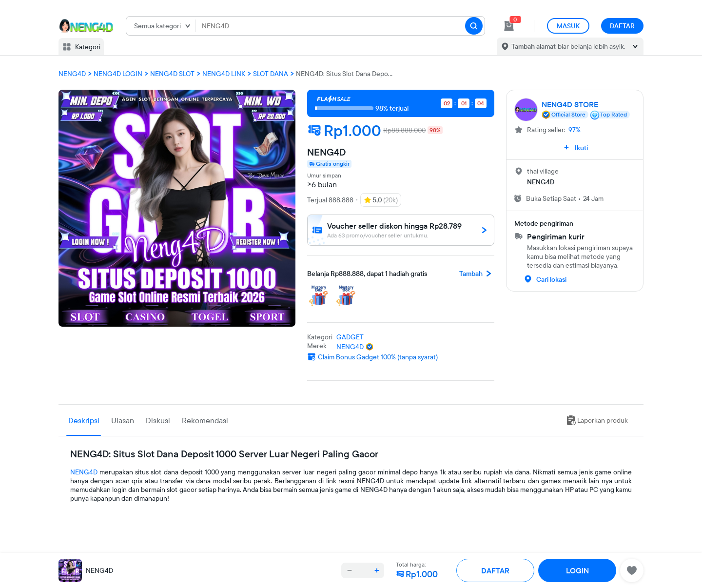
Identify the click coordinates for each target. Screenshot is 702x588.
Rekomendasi (205, 420)
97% (575, 130)
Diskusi (158, 420)
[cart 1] (509, 26)
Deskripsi (84, 420)
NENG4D (84, 472)
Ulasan (123, 420)
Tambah (477, 274)
